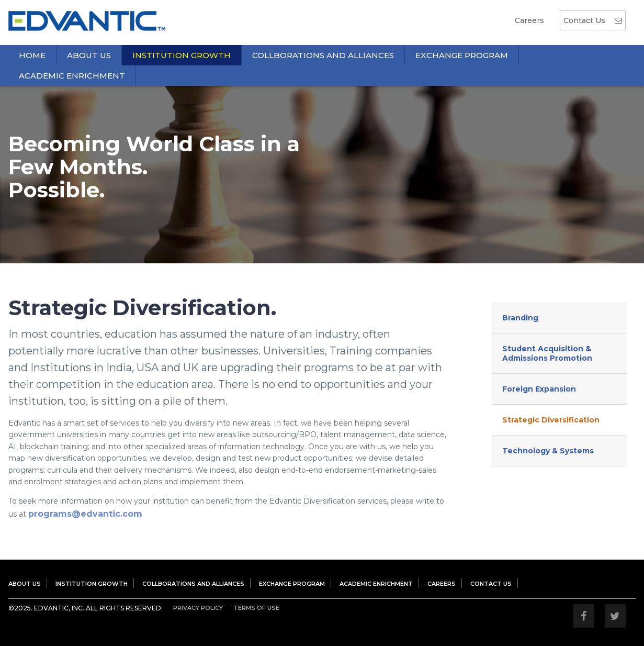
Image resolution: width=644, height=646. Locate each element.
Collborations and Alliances (323, 55)
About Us (89, 55)
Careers (529, 20)
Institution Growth (182, 55)
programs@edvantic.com (85, 514)
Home (32, 55)
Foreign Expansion (539, 389)
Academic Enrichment (72, 76)
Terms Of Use (256, 608)
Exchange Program (462, 55)
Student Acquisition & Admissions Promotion (547, 353)
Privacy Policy (198, 608)
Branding (520, 318)
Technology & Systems (548, 451)
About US (25, 584)
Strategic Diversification (551, 420)
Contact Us (593, 20)
